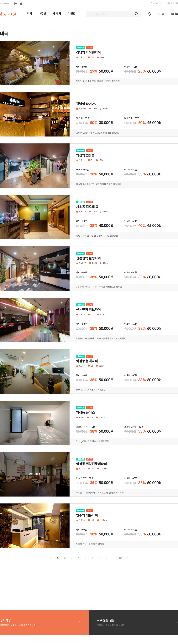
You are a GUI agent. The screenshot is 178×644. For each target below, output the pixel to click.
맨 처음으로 (44, 558)
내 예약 (57, 14)
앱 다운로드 (5, 3)
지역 (29, 14)
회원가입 (174, 14)
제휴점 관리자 (173, 3)
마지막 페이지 (134, 558)
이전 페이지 (51, 558)
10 (120, 558)
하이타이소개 (156, 3)
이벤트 (72, 14)
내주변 (42, 14)
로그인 (161, 14)
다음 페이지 (127, 558)
